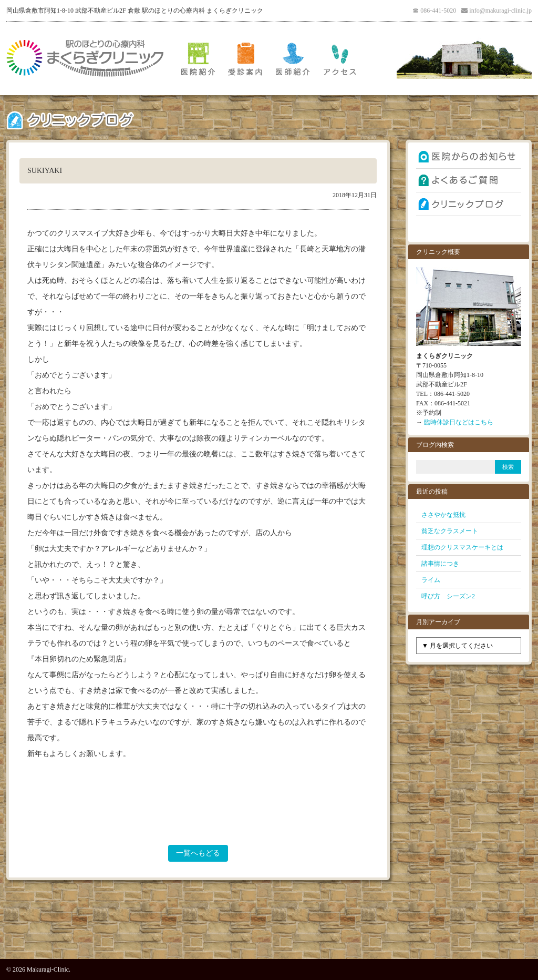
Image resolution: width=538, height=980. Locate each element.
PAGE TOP (269, 935)
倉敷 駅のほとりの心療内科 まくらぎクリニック (85, 58)
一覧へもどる (198, 853)
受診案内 (245, 58)
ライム (431, 580)
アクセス (340, 58)
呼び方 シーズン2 (448, 596)
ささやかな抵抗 (443, 515)
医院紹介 (198, 58)
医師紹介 (293, 58)
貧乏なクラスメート (450, 531)
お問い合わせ (469, 228)
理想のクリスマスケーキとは (462, 547)
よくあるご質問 (469, 180)
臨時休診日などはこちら (459, 422)
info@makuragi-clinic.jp (500, 11)
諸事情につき (440, 564)
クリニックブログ (469, 204)
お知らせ (469, 157)
